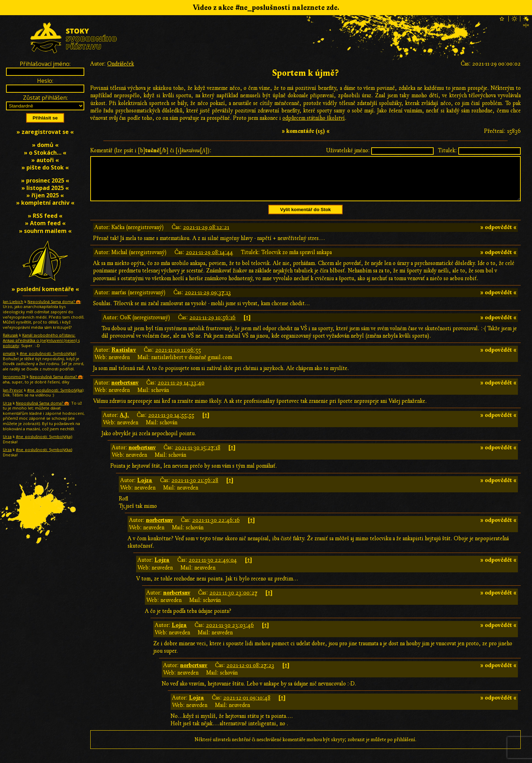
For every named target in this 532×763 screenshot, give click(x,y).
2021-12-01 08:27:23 (250, 674)
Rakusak (10, 335)
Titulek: (447, 150)
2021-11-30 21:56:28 (195, 489)
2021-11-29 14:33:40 (181, 391)
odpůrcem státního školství (314, 118)
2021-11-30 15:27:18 (198, 456)
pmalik (9, 353)
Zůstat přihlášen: (45, 98)
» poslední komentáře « (45, 289)
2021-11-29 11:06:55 (178, 358)
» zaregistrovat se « (45, 132)
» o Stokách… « (45, 153)
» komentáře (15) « (306, 131)
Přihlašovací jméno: (45, 64)
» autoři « (45, 160)
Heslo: (45, 81)
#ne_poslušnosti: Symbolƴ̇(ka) (48, 353)
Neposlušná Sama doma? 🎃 (54, 301)
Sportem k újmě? (305, 73)
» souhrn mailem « (45, 231)
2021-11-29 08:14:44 (209, 261)
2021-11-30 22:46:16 (216, 529)
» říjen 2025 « (45, 195)
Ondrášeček (121, 64)
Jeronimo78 (14, 377)
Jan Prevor (13, 390)
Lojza (145, 489)
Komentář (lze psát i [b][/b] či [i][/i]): (151, 150)
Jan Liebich (13, 301)
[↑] (247, 326)
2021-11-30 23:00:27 (233, 601)
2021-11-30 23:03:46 (230, 634)
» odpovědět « (498, 236)
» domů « (45, 145)
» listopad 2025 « (45, 188)
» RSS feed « (45, 216)
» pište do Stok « (45, 167)
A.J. (124, 424)
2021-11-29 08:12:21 (206, 236)
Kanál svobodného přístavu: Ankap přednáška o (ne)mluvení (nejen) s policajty (41, 340)
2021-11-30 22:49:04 (213, 568)
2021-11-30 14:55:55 (171, 424)
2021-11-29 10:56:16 (212, 326)
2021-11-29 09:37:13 (208, 301)
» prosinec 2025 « (45, 180)
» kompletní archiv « (45, 203)
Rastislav (124, 358)
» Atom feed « (45, 223)
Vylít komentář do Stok (306, 218)
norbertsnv (125, 391)
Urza (7, 403)
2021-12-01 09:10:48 (247, 706)
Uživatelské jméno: (348, 150)
